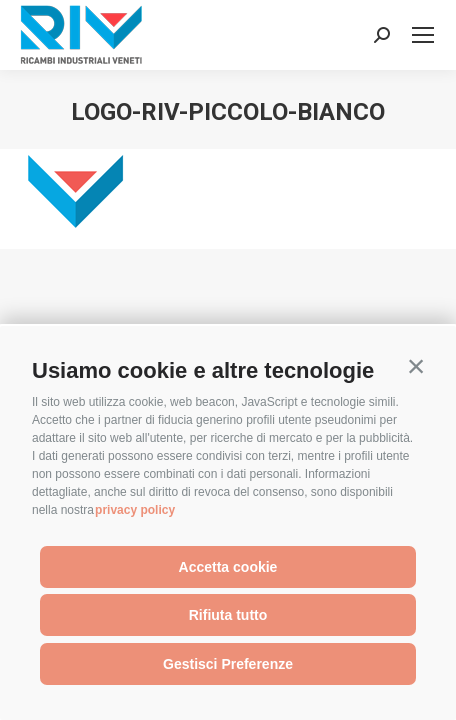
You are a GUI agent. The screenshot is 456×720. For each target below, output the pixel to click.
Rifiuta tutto (228, 615)
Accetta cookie (228, 567)
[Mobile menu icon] (423, 35)
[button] (416, 366)
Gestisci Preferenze (228, 664)
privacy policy (135, 510)
